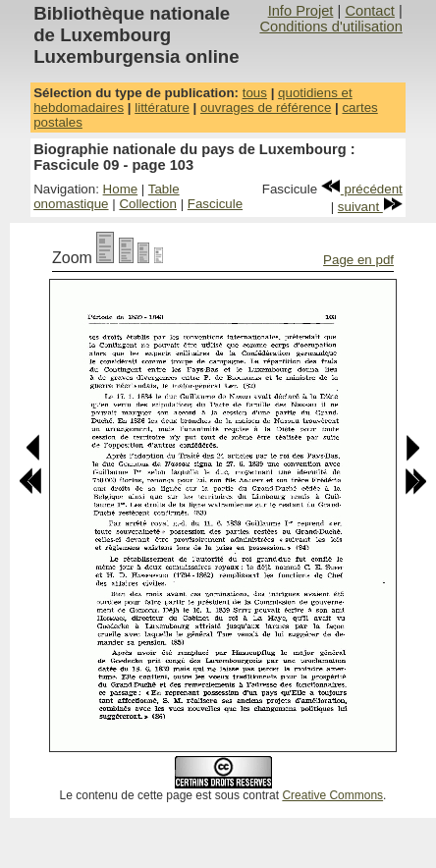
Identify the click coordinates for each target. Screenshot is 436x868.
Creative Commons (332, 795)
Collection (148, 204)
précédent (362, 189)
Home (121, 189)
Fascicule (215, 204)
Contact (370, 11)
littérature (162, 108)
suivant (370, 207)
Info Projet (301, 11)
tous (255, 93)
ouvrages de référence (266, 108)
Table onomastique (106, 196)
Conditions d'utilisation (330, 27)
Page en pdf (358, 260)
